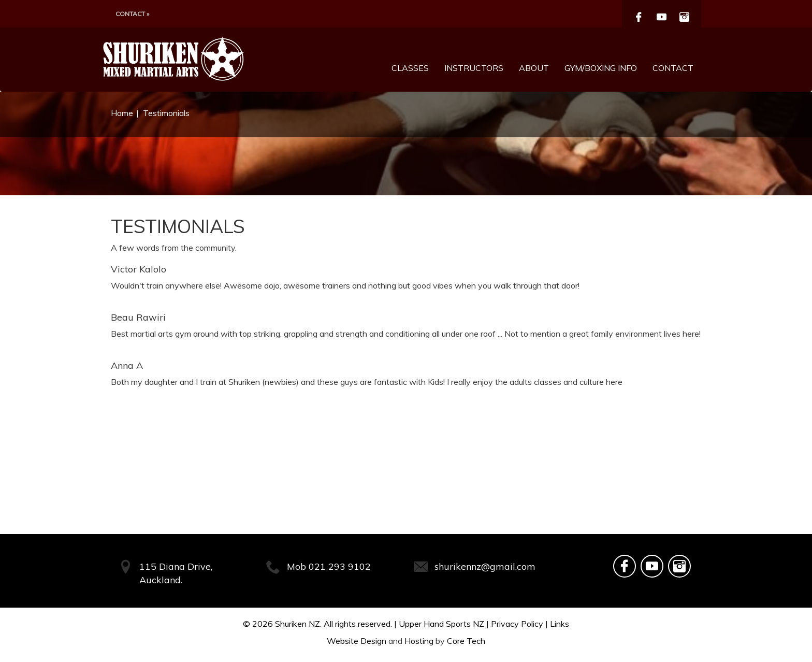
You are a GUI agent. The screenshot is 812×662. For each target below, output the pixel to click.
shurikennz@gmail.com (485, 566)
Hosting (419, 641)
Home (122, 113)
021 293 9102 (340, 566)
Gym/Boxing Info (601, 68)
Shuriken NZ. (298, 624)
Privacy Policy (517, 624)
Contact (673, 68)
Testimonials (166, 113)
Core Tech (466, 641)
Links (560, 624)
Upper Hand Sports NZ (441, 624)
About (534, 68)
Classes (410, 68)
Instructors (474, 68)
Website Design (357, 641)
